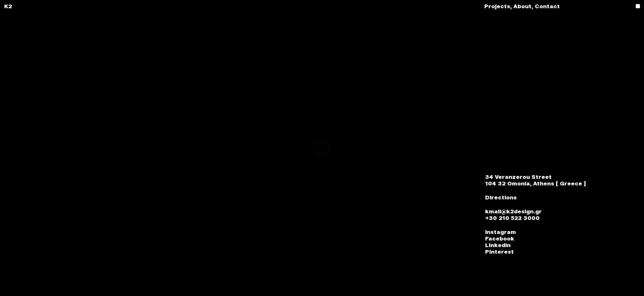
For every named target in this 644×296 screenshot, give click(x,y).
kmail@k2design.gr (513, 211)
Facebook (500, 238)
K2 (8, 6)
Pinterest (499, 252)
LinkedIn (498, 245)
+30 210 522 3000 (512, 218)
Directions (501, 197)
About (524, 6)
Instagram (500, 232)
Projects (499, 6)
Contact (547, 6)
